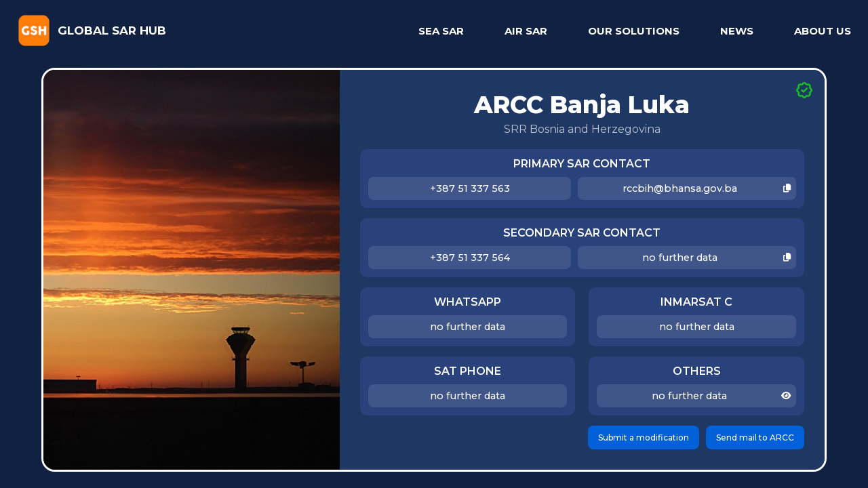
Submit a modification (644, 438)
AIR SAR (526, 31)
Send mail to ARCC (755, 438)
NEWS (737, 31)
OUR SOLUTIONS (634, 31)
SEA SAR (441, 31)
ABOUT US (823, 31)
